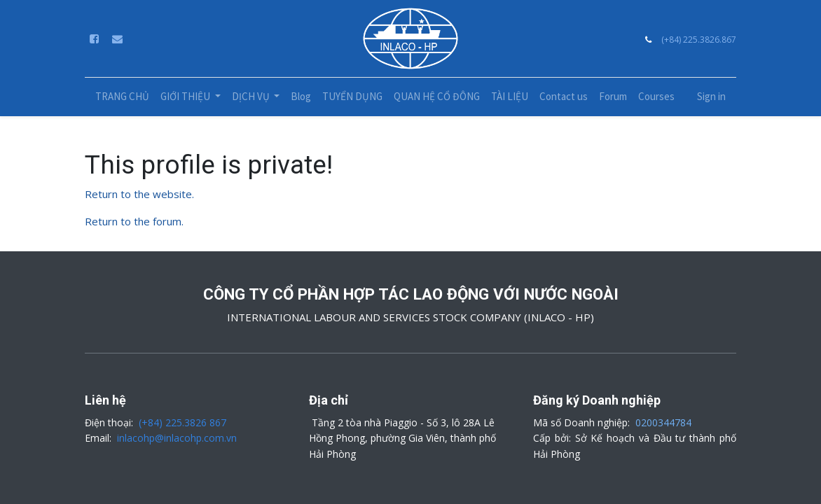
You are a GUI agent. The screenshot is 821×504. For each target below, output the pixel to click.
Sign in (711, 96)
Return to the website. (139, 194)
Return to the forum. (134, 221)
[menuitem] (122, 97)
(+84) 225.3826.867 (699, 40)
